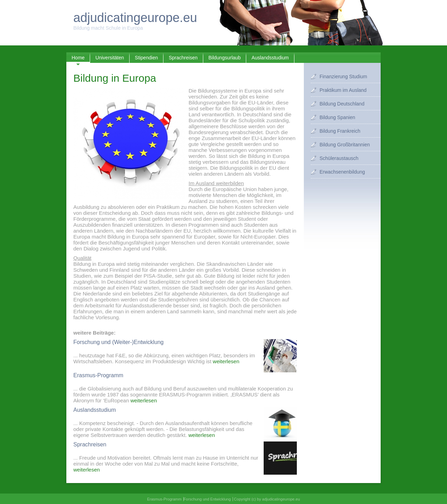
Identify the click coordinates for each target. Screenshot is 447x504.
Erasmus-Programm (164, 499)
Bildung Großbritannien (345, 145)
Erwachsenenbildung (342, 172)
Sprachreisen (183, 58)
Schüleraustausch (339, 158)
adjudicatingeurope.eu (135, 18)
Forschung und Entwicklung (207, 499)
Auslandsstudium (270, 58)
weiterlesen (226, 361)
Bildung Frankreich (340, 131)
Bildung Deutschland (342, 104)
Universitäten (110, 58)
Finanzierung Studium (343, 76)
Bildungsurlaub (225, 58)
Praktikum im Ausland (343, 90)
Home (78, 58)
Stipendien (146, 58)
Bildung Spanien (337, 117)
